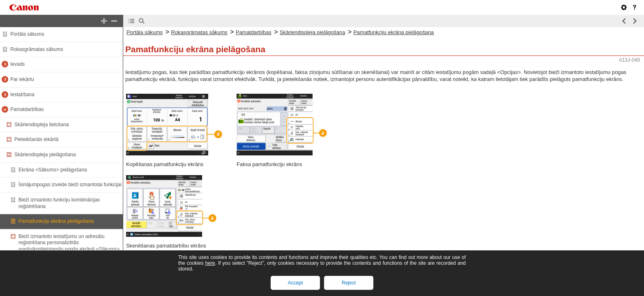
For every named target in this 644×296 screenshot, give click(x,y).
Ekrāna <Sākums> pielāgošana (53, 170)
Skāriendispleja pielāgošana (45, 155)
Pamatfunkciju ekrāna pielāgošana (56, 221)
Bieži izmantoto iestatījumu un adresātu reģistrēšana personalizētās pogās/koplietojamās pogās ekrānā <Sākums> (69, 243)
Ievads (17, 64)
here (210, 263)
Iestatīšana (22, 95)
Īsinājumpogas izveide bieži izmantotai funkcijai (70, 185)
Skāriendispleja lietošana (42, 125)
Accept (296, 283)
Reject (349, 283)
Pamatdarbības (27, 109)
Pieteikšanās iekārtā (36, 139)
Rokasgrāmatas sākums (37, 49)
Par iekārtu (22, 79)
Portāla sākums (27, 34)
